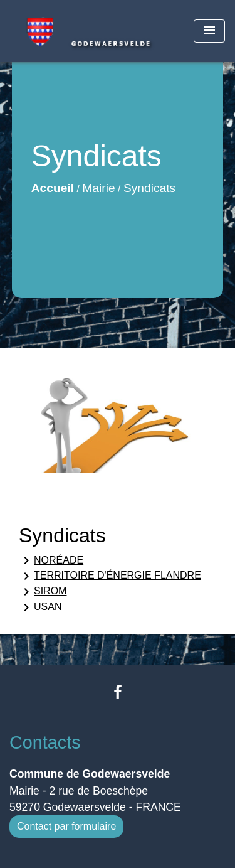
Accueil (53, 188)
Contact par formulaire (66, 826)
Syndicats (149, 188)
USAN (40, 608)
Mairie (98, 188)
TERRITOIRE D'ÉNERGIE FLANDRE (110, 576)
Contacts (45, 742)
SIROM (43, 592)
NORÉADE (51, 560)
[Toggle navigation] (209, 31)
